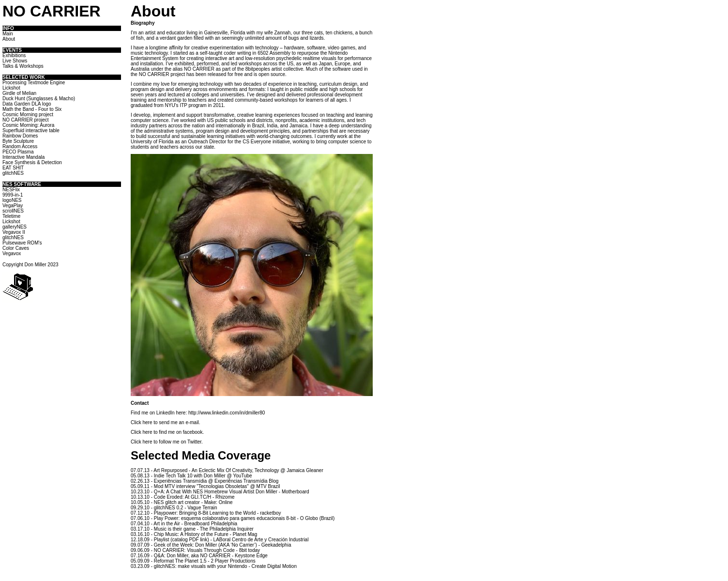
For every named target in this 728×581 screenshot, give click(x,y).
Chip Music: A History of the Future (191, 534)
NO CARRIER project (26, 120)
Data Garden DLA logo (27, 104)
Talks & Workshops (23, 66)
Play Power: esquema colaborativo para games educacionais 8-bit (225, 518)
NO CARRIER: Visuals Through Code (194, 550)
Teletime (11, 216)
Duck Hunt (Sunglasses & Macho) (39, 99)
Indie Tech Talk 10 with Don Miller (190, 476)
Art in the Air (167, 524)
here (147, 422)
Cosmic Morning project (28, 115)
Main (8, 34)
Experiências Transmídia (181, 481)
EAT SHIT (13, 168)
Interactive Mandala (23, 157)
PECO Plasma (18, 152)
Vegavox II (14, 232)
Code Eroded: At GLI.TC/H (182, 497)
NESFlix (11, 190)
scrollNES (13, 211)
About (9, 39)
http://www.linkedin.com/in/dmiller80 (227, 413)
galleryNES (15, 227)
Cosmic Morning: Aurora (28, 125)
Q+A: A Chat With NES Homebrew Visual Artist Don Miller (216, 492)
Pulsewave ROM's (22, 243)
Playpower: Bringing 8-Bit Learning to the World (205, 513)
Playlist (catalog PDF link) (182, 540)
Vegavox (12, 253)
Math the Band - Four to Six (32, 109)
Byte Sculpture (18, 141)
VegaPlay (13, 206)
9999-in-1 (13, 195)
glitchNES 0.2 (169, 508)
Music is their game (175, 529)
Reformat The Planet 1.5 (180, 561)
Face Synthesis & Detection (32, 162)
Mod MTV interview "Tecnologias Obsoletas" (201, 486)
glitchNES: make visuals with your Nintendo (201, 566)
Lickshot (11, 88)
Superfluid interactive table (31, 130)
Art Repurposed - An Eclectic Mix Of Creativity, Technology (216, 470)
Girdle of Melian (19, 93)
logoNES (12, 200)
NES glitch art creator (177, 502)
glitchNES (13, 173)
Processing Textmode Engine (34, 83)
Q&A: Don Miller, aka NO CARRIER (192, 556)
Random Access (20, 146)
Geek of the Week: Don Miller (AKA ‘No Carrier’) (205, 545)
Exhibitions (14, 55)
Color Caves (16, 248)
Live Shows (15, 61)
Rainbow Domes (20, 136)
